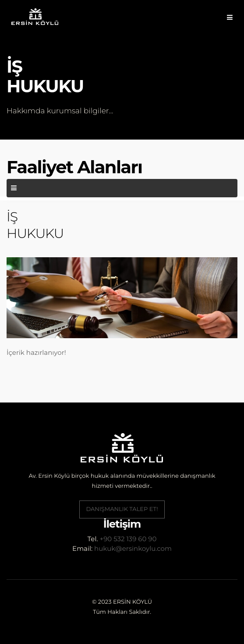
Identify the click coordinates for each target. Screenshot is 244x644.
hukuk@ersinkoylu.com (133, 548)
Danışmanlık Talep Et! (122, 509)
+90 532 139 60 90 (128, 539)
